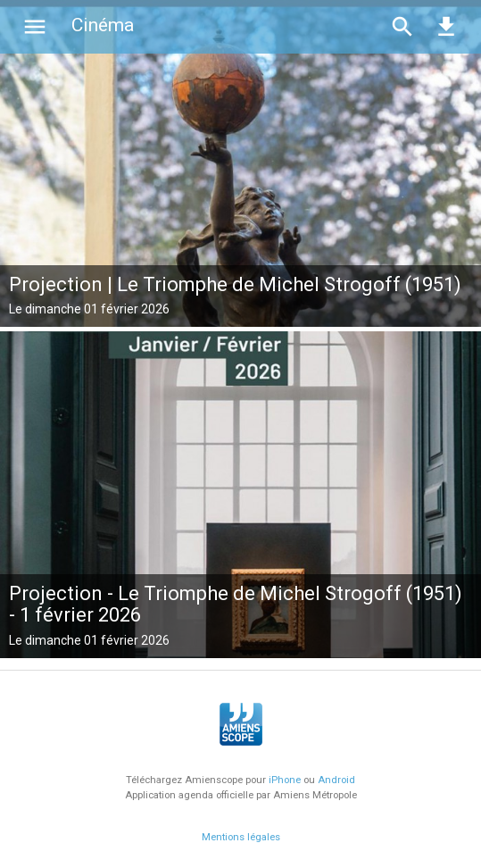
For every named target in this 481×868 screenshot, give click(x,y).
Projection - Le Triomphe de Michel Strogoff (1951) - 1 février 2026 (236, 604)
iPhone (285, 780)
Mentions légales (241, 837)
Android (336, 780)
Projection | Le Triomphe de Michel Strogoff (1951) (235, 284)
